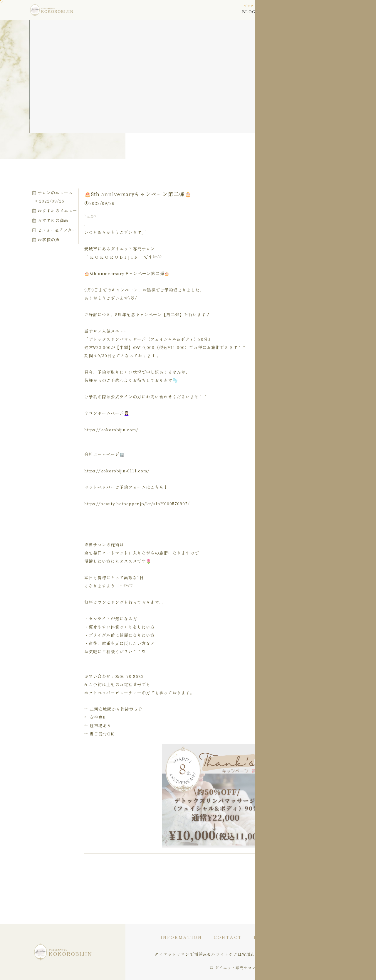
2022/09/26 (50, 201)
